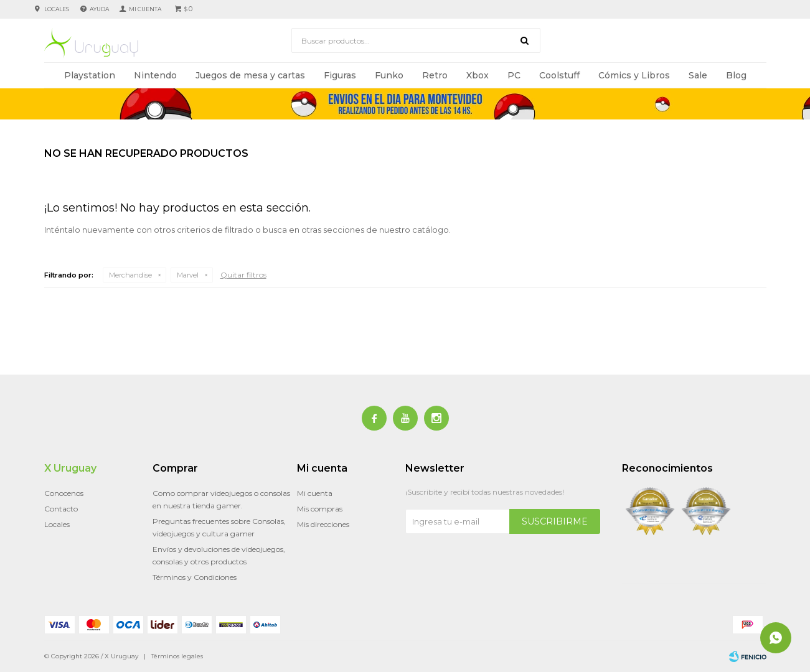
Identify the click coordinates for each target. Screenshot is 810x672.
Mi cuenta (315, 493)
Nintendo (155, 75)
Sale (698, 75)
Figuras (340, 75)
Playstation (90, 75)
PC (514, 75)
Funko (389, 75)
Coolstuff (559, 75)
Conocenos (64, 493)
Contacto (61, 509)
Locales (57, 9)
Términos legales (177, 656)
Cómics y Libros (634, 75)
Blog (736, 75)
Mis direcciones (323, 524)
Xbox (478, 75)
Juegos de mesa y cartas (250, 75)
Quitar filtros (243, 275)
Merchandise (130, 275)
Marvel (188, 275)
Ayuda (99, 9)
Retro (435, 75)
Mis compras (320, 509)
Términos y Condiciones (195, 577)
